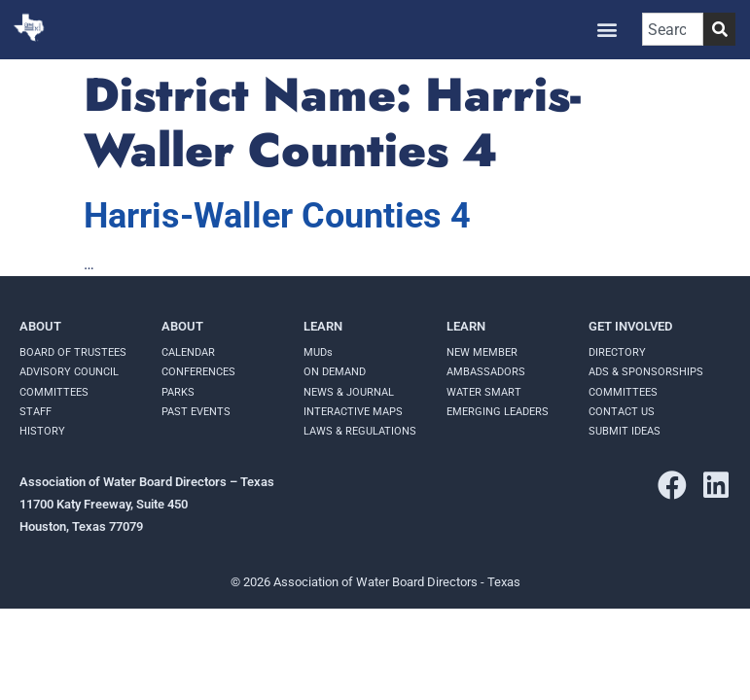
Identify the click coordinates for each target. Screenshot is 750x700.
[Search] (719, 29)
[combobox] (673, 29)
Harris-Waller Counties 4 (277, 216)
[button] (607, 30)
